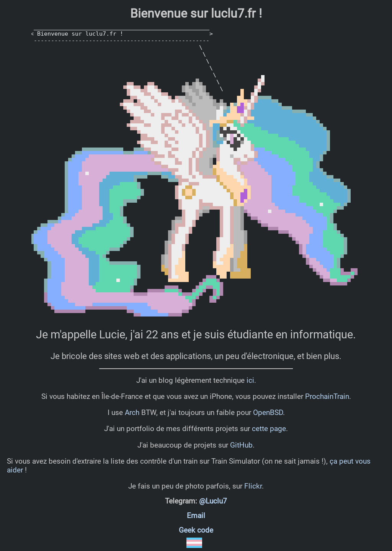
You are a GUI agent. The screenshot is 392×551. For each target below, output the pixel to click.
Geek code (196, 530)
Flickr (253, 486)
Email (196, 516)
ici (250, 380)
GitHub (241, 445)
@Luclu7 (213, 501)
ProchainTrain (327, 396)
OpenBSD (268, 412)
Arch (132, 412)
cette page (269, 429)
